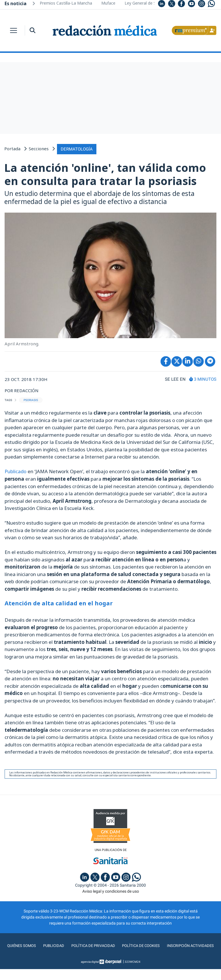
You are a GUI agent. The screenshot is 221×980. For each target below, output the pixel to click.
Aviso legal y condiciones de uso (111, 891)
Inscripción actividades (111, 957)
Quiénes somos (47, 945)
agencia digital (90, 973)
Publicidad (80, 945)
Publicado (16, 470)
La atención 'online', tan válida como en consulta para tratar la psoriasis (105, 174)
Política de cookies (169, 945)
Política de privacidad (120, 945)
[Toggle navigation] (14, 30)
